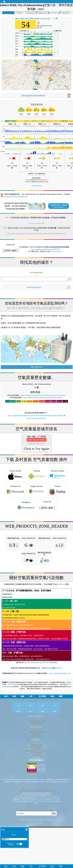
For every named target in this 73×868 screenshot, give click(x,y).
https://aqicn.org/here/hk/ (37, 223)
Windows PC (15, 543)
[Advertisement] (37, 307)
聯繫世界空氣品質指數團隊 (36, 827)
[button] (50, 80)
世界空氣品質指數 (14, 790)
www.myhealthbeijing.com (60, 779)
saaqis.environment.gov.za (16, 197)
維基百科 (48, 774)
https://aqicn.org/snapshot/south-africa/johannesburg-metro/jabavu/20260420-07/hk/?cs (37, 234)
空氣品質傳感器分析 (36, 842)
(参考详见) (36, 732)
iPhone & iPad (15, 528)
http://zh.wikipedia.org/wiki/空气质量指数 (40, 768)
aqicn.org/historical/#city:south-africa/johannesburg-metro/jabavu (43, 422)
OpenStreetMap (60, 89)
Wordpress (26, 559)
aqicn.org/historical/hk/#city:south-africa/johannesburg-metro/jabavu (36, 442)
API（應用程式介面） (36, 858)
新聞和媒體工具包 (36, 829)
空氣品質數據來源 (36, 850)
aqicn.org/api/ (57, 251)
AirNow (61, 690)
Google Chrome (36, 543)
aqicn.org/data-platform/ (37, 445)
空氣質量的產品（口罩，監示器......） (36, 856)
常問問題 (35, 846)
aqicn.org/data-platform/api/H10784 (45, 249)
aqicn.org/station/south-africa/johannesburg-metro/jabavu (43, 424)
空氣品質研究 (35, 833)
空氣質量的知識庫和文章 (36, 838)
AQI (29, 19)
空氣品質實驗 (36, 840)
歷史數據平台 (36, 860)
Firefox (58, 543)
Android (36, 528)
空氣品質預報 (36, 854)
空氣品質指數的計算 (36, 852)
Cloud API (47, 559)
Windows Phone (58, 528)
